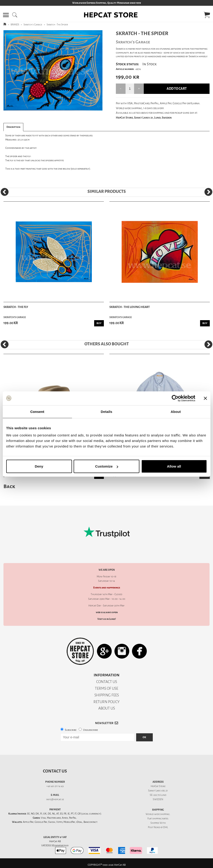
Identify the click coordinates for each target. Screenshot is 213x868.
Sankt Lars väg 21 (158, 791)
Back (9, 486)
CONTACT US (107, 682)
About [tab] (176, 411)
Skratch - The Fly (16, 307)
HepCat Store (158, 786)
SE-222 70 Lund (158, 795)
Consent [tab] (37, 411)
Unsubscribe (90, 730)
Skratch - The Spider (57, 25)
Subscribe (71, 730)
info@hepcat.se (55, 799)
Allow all (174, 466)
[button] (6, 15)
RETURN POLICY (106, 702)
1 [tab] (49, 107)
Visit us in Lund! (107, 619)
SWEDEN (158, 799)
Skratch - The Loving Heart (130, 307)
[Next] (208, 192)
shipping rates (160, 819)
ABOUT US (107, 708)
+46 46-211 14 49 (55, 786)
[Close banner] (205, 398)
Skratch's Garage (33, 25)
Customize (107, 466)
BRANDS (15, 25)
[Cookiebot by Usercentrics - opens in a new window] (175, 398)
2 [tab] (56, 107)
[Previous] (5, 192)
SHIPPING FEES (107, 695)
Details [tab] (107, 411)
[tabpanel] (53, 70)
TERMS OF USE (106, 688)
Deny (39, 466)
